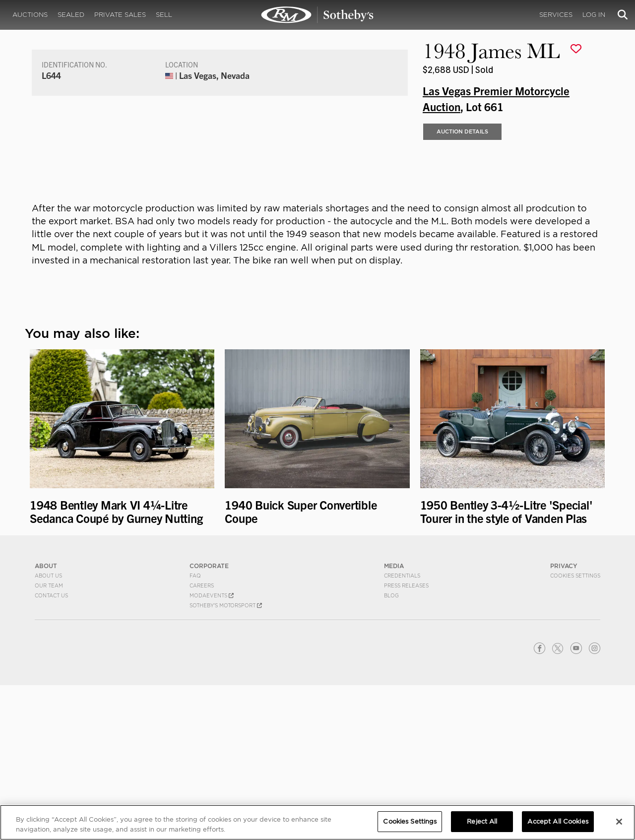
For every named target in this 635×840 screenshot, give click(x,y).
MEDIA (394, 721)
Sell (164, 15)
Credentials (402, 730)
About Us (48, 730)
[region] (317, 822)
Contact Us (51, 750)
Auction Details (462, 287)
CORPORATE (209, 721)
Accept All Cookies (558, 821)
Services (556, 15)
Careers (202, 740)
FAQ (195, 730)
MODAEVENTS (212, 750)
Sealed (71, 15)
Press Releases (406, 740)
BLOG (391, 750)
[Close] (619, 822)
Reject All (482, 821)
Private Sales (120, 15)
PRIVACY (564, 721)
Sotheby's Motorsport (226, 760)
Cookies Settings (575, 730)
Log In (594, 15)
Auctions (30, 15)
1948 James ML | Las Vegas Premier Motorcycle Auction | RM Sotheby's (317, 15)
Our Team (49, 740)
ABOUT (46, 721)
